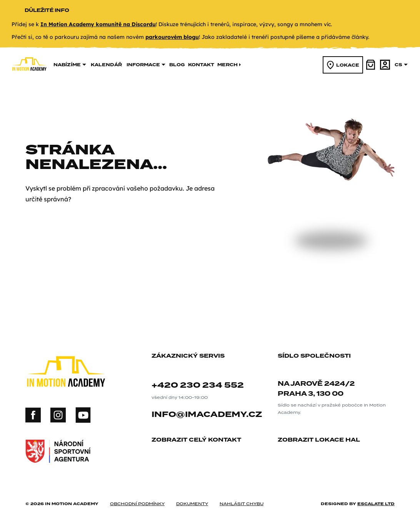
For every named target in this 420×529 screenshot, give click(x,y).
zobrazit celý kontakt (199, 440)
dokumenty (192, 504)
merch (229, 65)
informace (146, 65)
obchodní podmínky (137, 504)
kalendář (106, 65)
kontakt (201, 65)
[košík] (371, 65)
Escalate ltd (376, 504)
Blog (177, 65)
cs (401, 65)
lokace (343, 65)
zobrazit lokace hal (322, 440)
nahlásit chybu (242, 504)
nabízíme (70, 65)
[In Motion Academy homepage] (29, 81)
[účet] (385, 65)
